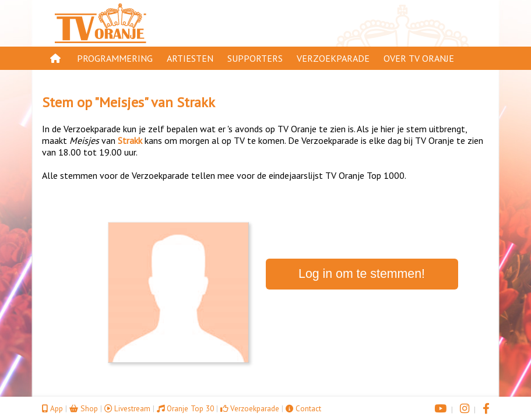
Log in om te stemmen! (362, 274)
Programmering (115, 58)
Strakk (196, 102)
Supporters (255, 58)
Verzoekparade (333, 58)
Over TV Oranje (419, 58)
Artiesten (190, 58)
